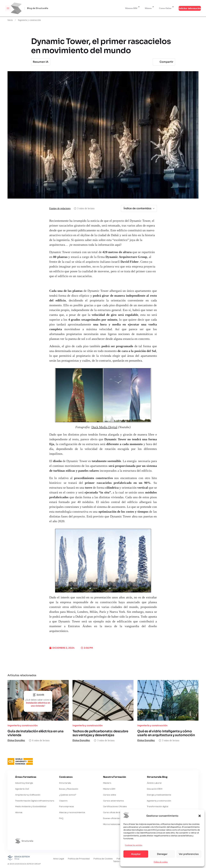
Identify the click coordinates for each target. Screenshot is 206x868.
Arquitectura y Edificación (28, 795)
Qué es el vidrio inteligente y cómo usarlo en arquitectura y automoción (166, 733)
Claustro (63, 801)
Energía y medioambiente (159, 795)
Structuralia (65, 783)
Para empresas (66, 807)
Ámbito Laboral (154, 783)
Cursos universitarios (113, 801)
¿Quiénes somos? (68, 795)
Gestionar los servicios (134, 845)
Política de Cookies (103, 859)
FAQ (61, 818)
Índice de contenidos (139, 208)
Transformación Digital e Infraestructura (35, 801)
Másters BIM (109, 789)
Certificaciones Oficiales (115, 807)
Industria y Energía (24, 783)
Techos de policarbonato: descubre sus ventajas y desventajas (100, 733)
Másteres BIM (131, 8)
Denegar (162, 854)
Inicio (10, 20)
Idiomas (19, 812)
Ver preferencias (189, 854)
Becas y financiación (69, 789)
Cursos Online (165, 8)
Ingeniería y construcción (29, 20)
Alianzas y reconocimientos (72, 812)
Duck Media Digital (104, 427)
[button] (200, 816)
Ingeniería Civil (22, 789)
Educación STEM (155, 789)
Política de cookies (161, 862)
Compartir (164, 62)
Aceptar (136, 854)
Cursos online (110, 795)
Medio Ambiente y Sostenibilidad (31, 807)
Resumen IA (41, 62)
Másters (148, 8)
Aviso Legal (59, 859)
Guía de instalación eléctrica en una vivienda (36, 733)
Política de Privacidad (79, 859)
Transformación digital (158, 807)
